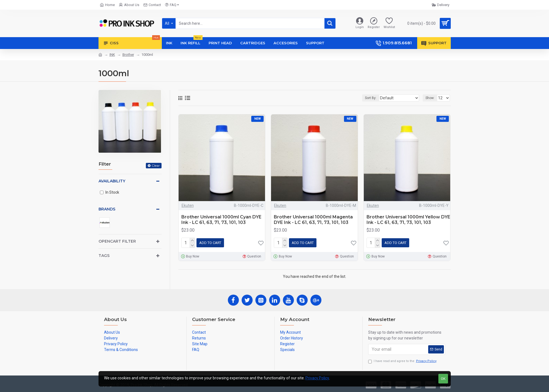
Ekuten (188, 205)
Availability (112, 181)
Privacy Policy (317, 378)
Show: (432, 98)
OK (443, 379)
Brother (128, 55)
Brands (107, 209)
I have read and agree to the (403, 360)
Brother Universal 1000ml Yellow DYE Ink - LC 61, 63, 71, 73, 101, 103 (408, 220)
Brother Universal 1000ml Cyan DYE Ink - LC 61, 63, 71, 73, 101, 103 (221, 220)
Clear (156, 165)
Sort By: (380, 98)
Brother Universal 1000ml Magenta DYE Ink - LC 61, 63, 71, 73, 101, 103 (313, 220)
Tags (104, 256)
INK (112, 55)
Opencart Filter (117, 241)
